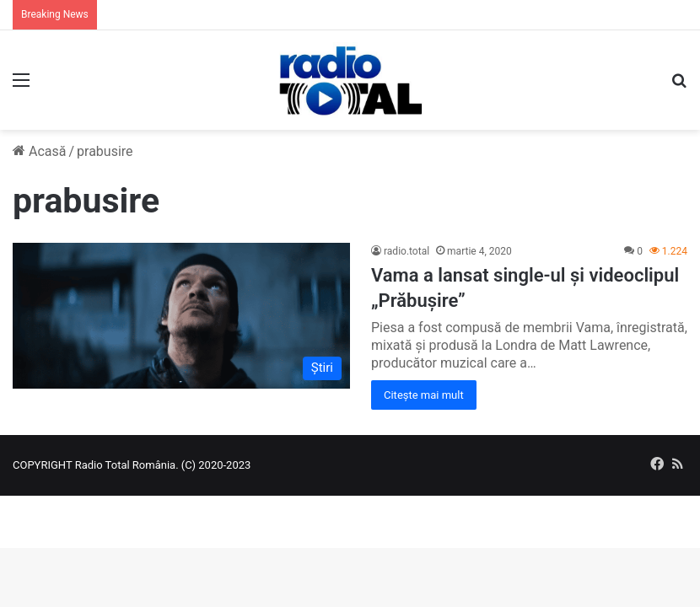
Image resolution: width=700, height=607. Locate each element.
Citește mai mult (424, 395)
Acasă (39, 151)
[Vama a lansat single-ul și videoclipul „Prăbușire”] (181, 316)
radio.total (407, 251)
